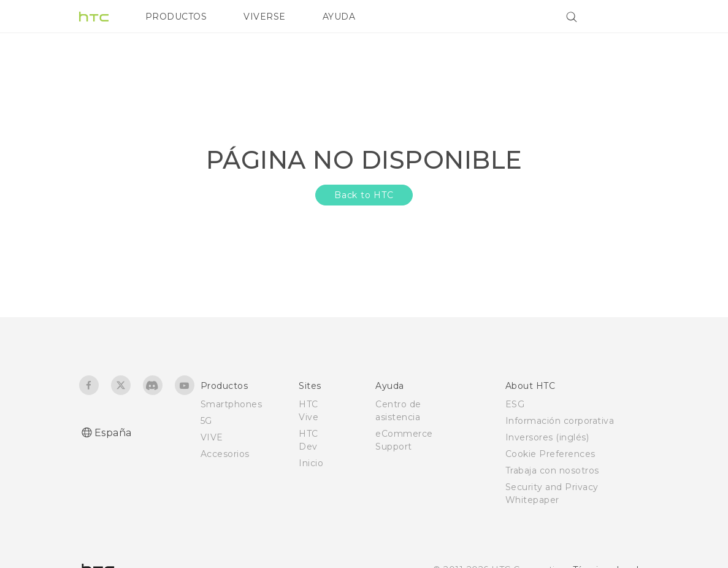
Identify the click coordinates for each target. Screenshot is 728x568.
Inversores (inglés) (547, 437)
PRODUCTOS (176, 17)
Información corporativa (560, 421)
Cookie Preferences (550, 454)
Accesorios (225, 454)
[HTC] (94, 17)
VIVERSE (265, 17)
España (113, 433)
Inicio (311, 463)
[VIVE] (633, 17)
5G (206, 421)
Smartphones (232, 404)
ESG (515, 404)
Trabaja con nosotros (552, 470)
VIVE (212, 437)
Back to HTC (364, 195)
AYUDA (339, 17)
